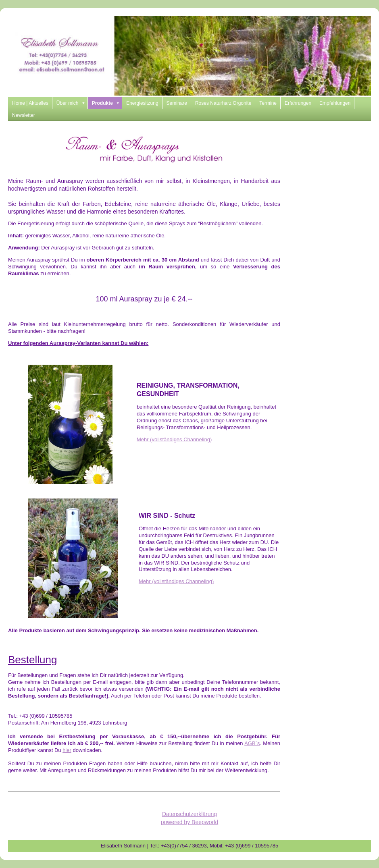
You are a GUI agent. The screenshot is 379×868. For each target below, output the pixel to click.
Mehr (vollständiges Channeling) (174, 439)
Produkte (107, 103)
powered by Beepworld (189, 822)
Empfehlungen (335, 103)
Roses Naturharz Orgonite (223, 103)
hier (67, 750)
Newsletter (24, 115)
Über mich (72, 103)
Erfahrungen (298, 103)
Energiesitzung (142, 103)
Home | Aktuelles (30, 103)
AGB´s (252, 743)
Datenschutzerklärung (189, 814)
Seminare (177, 103)
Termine (268, 103)
